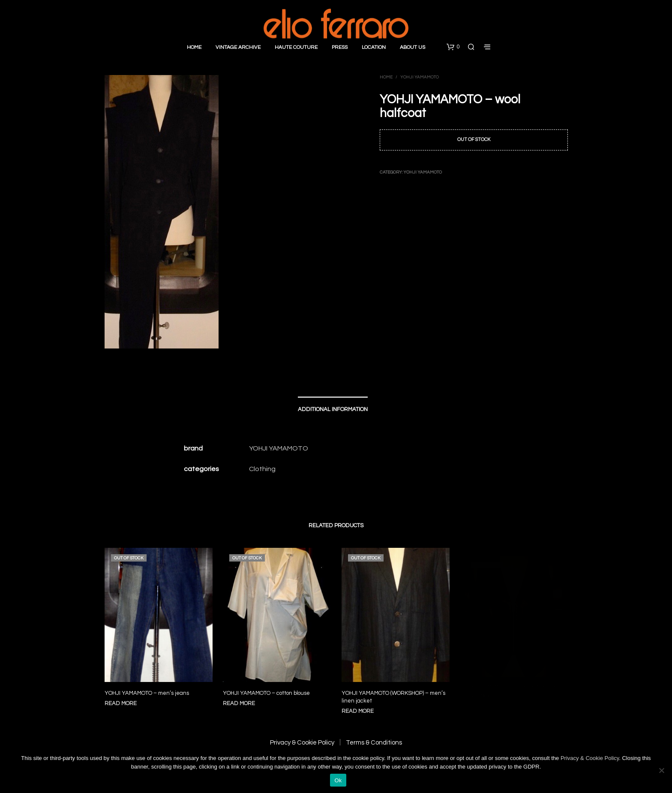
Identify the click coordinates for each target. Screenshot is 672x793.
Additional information (333, 409)
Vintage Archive (238, 47)
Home (194, 47)
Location (374, 47)
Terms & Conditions (374, 743)
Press (340, 47)
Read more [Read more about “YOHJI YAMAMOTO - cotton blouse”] (241, 699)
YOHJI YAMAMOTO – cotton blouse (267, 689)
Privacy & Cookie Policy (302, 743)
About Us (412, 47)
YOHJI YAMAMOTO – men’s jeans (147, 693)
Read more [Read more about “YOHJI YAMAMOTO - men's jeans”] (121, 703)
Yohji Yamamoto (420, 77)
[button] (453, 47)
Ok (338, 780)
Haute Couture (296, 47)
